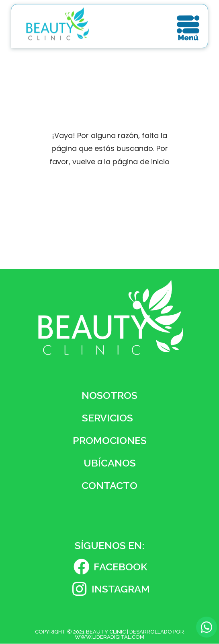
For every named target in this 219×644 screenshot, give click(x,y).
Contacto (109, 485)
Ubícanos (110, 463)
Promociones (110, 440)
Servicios (109, 418)
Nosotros (109, 395)
